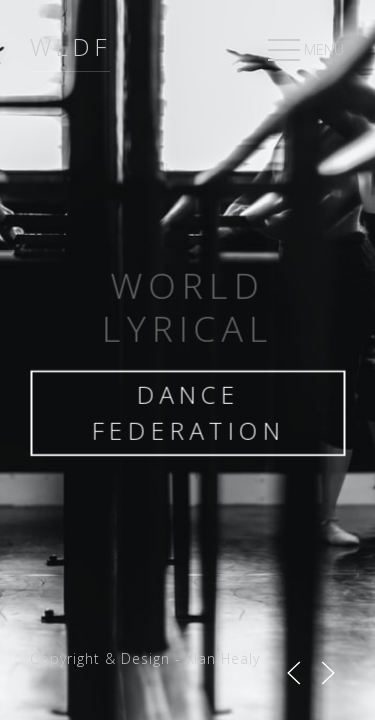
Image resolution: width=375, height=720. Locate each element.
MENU (304, 51)
